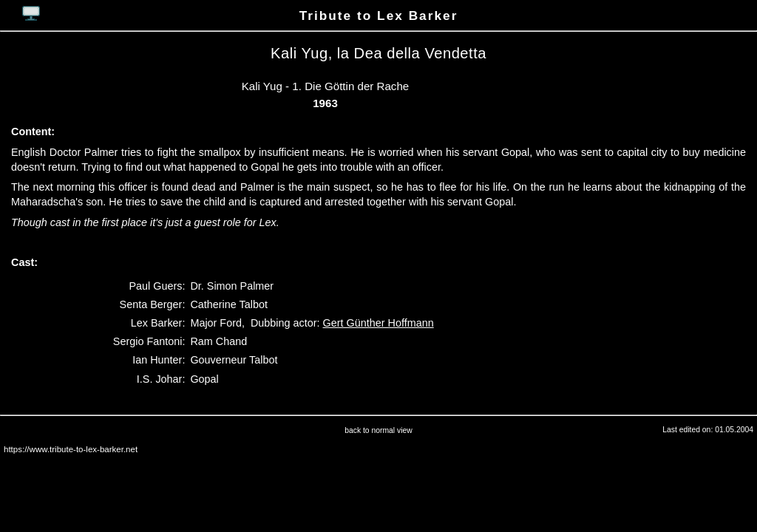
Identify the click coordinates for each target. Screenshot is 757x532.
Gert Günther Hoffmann (378, 323)
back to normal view (378, 430)
